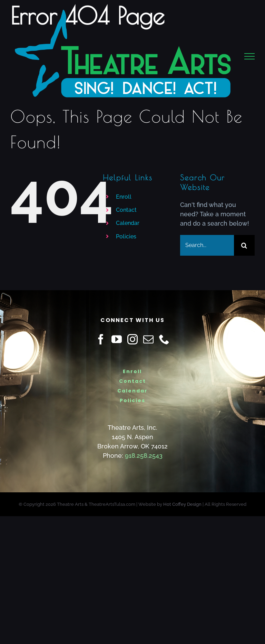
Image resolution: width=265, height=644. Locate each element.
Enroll (124, 197)
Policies (126, 236)
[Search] (244, 245)
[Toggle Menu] (250, 56)
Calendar (128, 223)
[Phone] (164, 339)
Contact (126, 210)
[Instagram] (132, 339)
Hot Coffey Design (182, 504)
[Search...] (207, 245)
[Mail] (148, 339)
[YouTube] (117, 339)
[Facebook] (101, 339)
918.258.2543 (144, 456)
